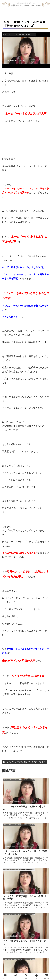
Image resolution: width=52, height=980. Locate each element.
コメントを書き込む (26, 921)
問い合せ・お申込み (40, 960)
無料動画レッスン (16, 956)
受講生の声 (43, 956)
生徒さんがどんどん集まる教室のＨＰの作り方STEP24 (25, 762)
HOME (3, 956)
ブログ (17, 960)
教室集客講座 (31, 956)
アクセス (26, 960)
